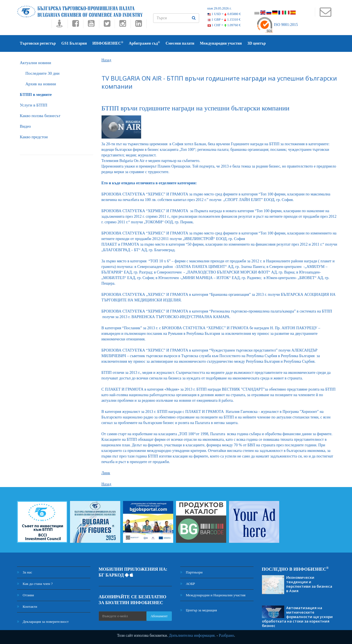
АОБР (188, 584)
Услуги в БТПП (33, 105)
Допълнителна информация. (192, 635)
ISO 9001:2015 (277, 25)
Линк (106, 473)
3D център (257, 43)
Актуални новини (35, 63)
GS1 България (74, 43)
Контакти (27, 607)
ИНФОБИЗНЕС (108, 43)
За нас (25, 572)
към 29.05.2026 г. (220, 8)
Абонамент (159, 616)
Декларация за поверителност (43, 622)
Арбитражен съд (144, 43)
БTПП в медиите (36, 95)
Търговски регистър (38, 43)
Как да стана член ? (35, 584)
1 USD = (224, 14)
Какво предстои (34, 137)
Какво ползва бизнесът (40, 116)
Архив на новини (41, 84)
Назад (106, 60)
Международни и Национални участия (213, 595)
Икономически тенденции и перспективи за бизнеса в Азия (309, 584)
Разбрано (226, 635)
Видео (25, 126)
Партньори (191, 572)
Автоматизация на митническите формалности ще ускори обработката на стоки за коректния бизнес (297, 617)
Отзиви (26, 595)
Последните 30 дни (42, 73)
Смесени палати (180, 43)
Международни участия (221, 43)
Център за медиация (199, 610)
